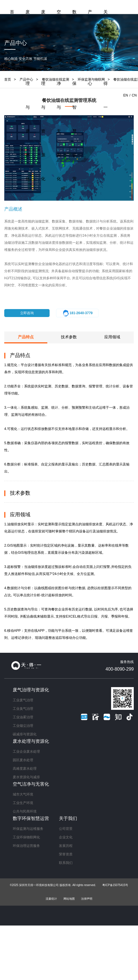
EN (126, 95)
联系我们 (66, 863)
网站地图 (69, 899)
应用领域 (112, 337)
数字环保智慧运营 (74, 95)
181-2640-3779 (77, 313)
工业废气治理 (23, 700)
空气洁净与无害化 (59, 95)
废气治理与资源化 (28, 95)
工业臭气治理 (23, 709)
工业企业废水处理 (26, 752)
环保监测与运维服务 (28, 829)
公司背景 (66, 829)
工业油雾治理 (23, 717)
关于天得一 (106, 59)
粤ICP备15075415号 (115, 885)
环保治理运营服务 (26, 846)
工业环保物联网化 (26, 837)
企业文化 (66, 837)
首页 (12, 24)
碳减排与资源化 (25, 734)
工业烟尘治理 (23, 726)
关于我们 (68, 818)
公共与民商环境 (25, 811)
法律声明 (87, 899)
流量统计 (51, 899)
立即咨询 (27, 313)
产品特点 (26, 337)
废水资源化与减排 (26, 777)
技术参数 (69, 337)
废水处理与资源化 (43, 95)
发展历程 (66, 846)
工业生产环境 (23, 803)
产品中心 (90, 48)
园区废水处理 (23, 760)
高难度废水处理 (25, 769)
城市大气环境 (23, 794)
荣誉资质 (66, 854)
